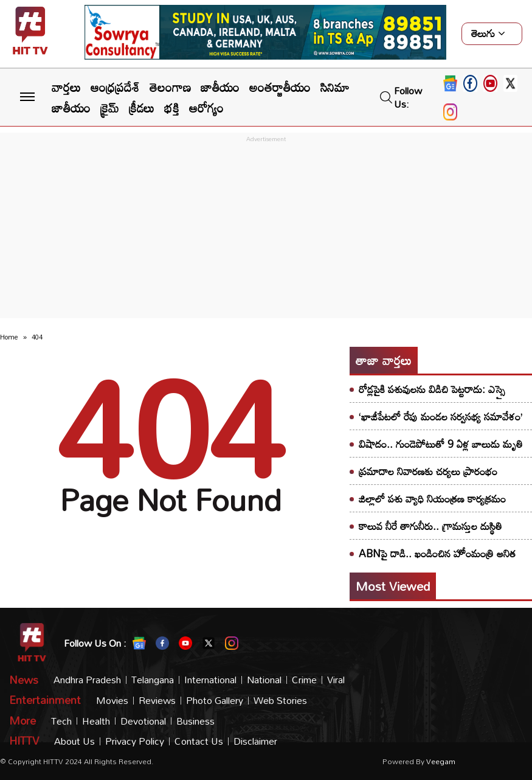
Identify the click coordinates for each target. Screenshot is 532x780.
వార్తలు (66, 87)
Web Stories (280, 701)
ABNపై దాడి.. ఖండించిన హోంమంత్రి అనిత (437, 553)
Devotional (143, 721)
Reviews (157, 701)
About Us (74, 741)
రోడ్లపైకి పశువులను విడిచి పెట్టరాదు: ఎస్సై (432, 389)
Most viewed (393, 586)
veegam (441, 761)
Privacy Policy (135, 741)
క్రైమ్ (110, 108)
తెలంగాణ (170, 87)
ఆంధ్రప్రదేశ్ (115, 87)
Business (195, 721)
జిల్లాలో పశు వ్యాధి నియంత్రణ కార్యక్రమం (432, 499)
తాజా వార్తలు (384, 360)
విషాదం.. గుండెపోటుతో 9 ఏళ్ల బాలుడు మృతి (441, 444)
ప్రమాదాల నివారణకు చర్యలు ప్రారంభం (428, 471)
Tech (61, 721)
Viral (336, 680)
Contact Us (199, 741)
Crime (304, 680)
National (264, 680)
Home (9, 337)
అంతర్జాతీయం (280, 87)
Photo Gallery (215, 701)
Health (96, 721)
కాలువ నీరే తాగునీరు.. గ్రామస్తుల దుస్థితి (430, 526)
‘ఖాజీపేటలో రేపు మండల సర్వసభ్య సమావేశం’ (440, 416)
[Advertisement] (266, 231)
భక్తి (172, 108)
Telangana (153, 680)
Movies (112, 701)
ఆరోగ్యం (206, 108)
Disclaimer (255, 741)
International (210, 680)
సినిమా (335, 87)
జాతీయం (220, 87)
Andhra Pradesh (87, 680)
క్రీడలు (142, 108)
